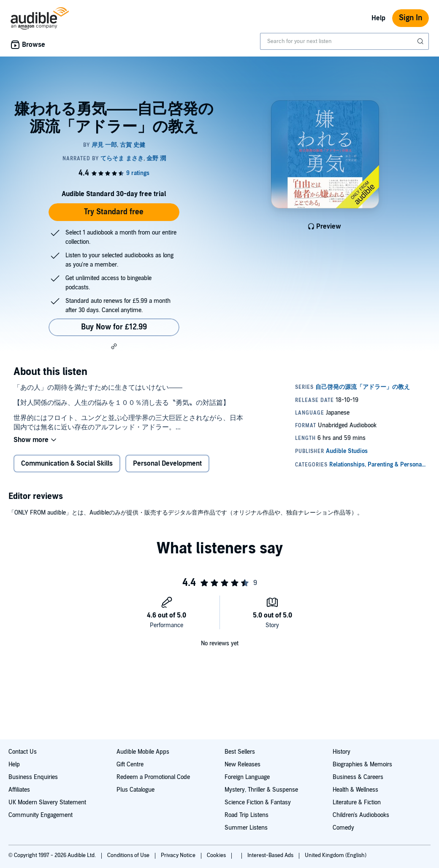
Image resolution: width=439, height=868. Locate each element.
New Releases (243, 764)
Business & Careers (358, 777)
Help (378, 18)
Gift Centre (130, 764)
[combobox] (344, 41)
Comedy (343, 828)
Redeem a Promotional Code (153, 777)
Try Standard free (114, 212)
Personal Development (167, 464)
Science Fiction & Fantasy (258, 802)
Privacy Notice (179, 855)
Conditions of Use (129, 855)
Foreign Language (247, 777)
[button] (114, 346)
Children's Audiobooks (361, 815)
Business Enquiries (33, 777)
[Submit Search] (421, 41)
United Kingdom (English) (336, 855)
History (341, 752)
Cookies (217, 855)
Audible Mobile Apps (143, 752)
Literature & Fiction (357, 802)
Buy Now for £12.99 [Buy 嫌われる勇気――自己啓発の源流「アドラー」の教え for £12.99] (114, 327)
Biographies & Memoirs (362, 764)
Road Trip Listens (247, 815)
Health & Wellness (355, 790)
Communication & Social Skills (67, 464)
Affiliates (19, 790)
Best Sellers (240, 752)
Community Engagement (41, 815)
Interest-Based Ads (271, 855)
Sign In (411, 18)
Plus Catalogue (135, 790)
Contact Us (23, 752)
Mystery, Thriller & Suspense (261, 790)
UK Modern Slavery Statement (47, 802)
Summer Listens (246, 828)
